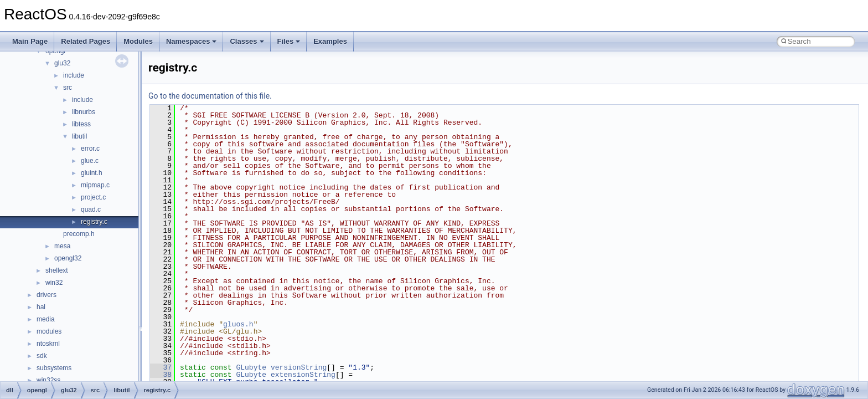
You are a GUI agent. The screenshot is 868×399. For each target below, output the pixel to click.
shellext (57, 270)
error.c (90, 149)
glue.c (90, 161)
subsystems (54, 368)
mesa (62, 246)
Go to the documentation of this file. (210, 96)
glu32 (62, 63)
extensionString (303, 375)
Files (289, 41)
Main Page (30, 41)
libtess (81, 124)
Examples (330, 41)
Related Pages (86, 41)
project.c (93, 197)
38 (161, 375)
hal (41, 307)
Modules (138, 41)
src (68, 88)
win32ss (48, 380)
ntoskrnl (48, 344)
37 (161, 367)
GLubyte (251, 367)
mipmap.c (95, 185)
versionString (299, 367)
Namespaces (192, 41)
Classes (247, 41)
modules (49, 331)
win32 (54, 283)
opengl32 (68, 258)
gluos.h (238, 324)
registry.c (94, 222)
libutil (79, 136)
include (74, 75)
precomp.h (79, 234)
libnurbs (84, 112)
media (46, 319)
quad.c (91, 209)
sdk (42, 356)
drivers (46, 295)
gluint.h (92, 173)
